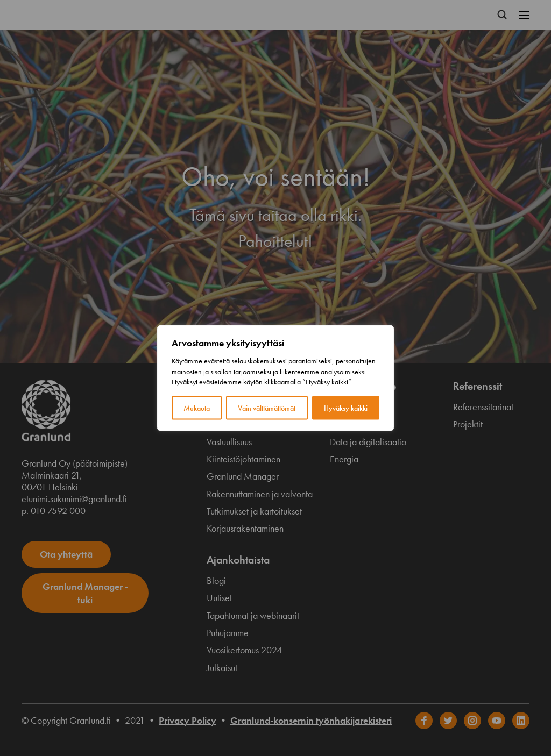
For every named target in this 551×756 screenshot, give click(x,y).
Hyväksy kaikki (346, 408)
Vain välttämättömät (267, 408)
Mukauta (197, 408)
